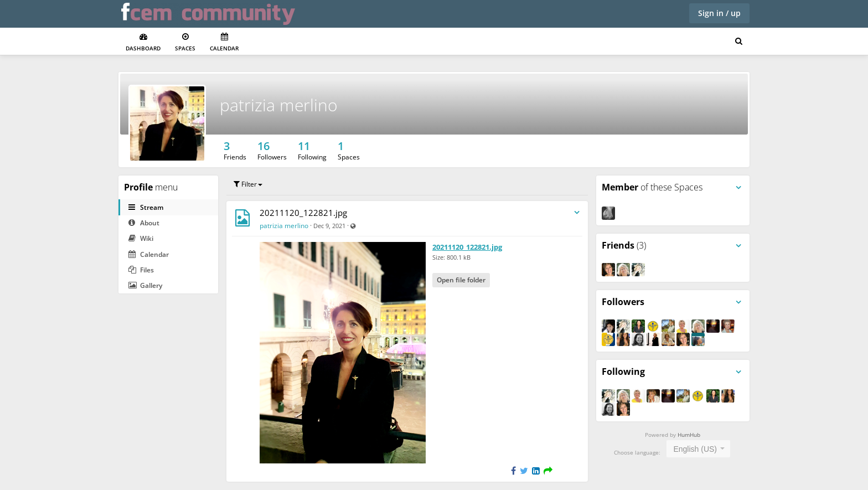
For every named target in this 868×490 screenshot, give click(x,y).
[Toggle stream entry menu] (577, 213)
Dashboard (143, 42)
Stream (146, 207)
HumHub (689, 435)
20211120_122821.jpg (303, 213)
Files (141, 270)
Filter (248, 184)
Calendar (224, 42)
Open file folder (461, 280)
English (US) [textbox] (695, 449)
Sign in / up (719, 13)
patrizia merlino (279, 105)
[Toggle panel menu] (738, 188)
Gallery (145, 285)
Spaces (185, 42)
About (144, 223)
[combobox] (698, 449)
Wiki (141, 238)
